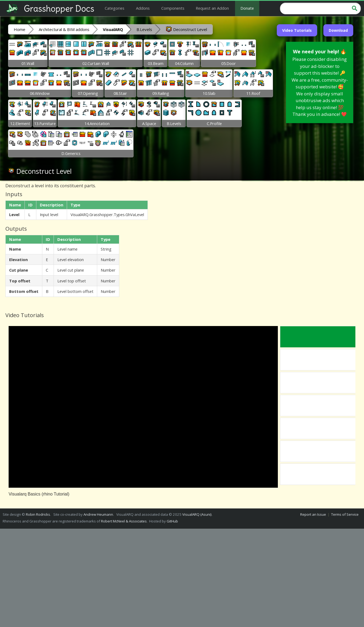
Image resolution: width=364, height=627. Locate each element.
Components (173, 8)
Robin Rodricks (38, 514)
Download (338, 30)
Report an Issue (313, 514)
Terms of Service (345, 514)
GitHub (172, 521)
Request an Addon (212, 8)
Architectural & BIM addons (64, 29)
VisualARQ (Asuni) (197, 514)
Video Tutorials (297, 30)
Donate (247, 8)
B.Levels (144, 29)
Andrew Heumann (98, 514)
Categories (115, 8)
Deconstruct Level (186, 29)
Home (20, 29)
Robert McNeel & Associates (124, 521)
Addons (143, 8)
